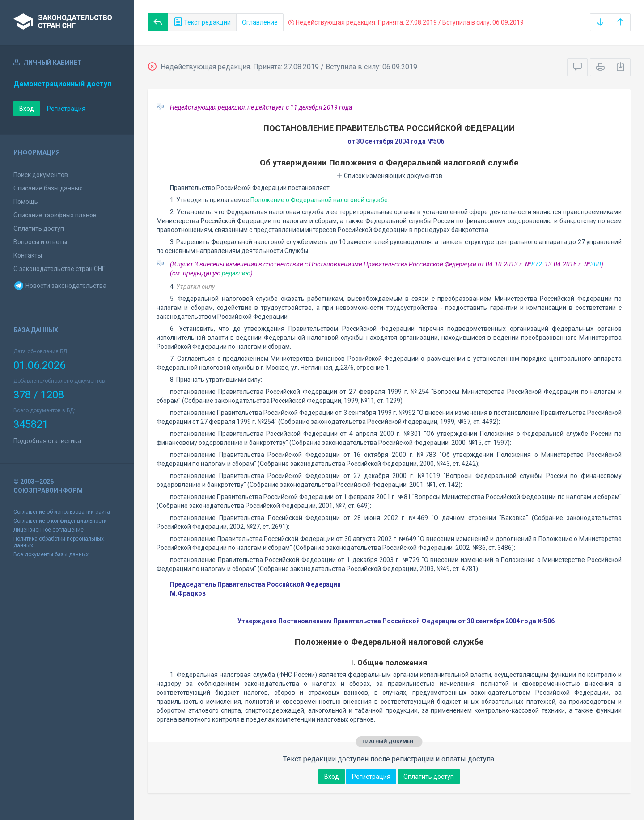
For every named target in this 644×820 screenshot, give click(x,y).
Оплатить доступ (39, 228)
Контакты (28, 255)
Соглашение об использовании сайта (62, 512)
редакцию (236, 273)
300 (596, 264)
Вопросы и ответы (40, 242)
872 (537, 264)
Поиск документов (41, 175)
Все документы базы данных (51, 554)
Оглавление (260, 22)
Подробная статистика (47, 441)
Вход (27, 109)
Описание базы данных (48, 188)
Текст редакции (202, 22)
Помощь (26, 202)
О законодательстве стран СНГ (59, 269)
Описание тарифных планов (55, 215)
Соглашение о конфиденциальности (60, 521)
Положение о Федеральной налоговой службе (319, 200)
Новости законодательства (60, 286)
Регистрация (66, 109)
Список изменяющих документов (389, 176)
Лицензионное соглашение (49, 530)
